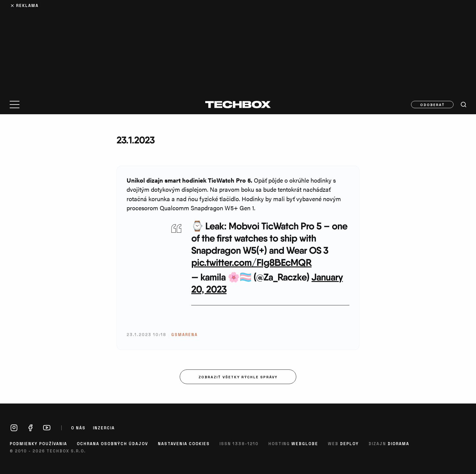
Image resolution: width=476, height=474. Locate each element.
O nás (78, 428)
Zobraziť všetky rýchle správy (238, 377)
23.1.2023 (136, 140)
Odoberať (432, 105)
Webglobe (305, 443)
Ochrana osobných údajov (112, 443)
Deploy (349, 443)
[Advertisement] (238, 46)
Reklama (27, 5)
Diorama (398, 443)
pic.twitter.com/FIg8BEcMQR (251, 262)
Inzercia (104, 428)
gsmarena (184, 334)
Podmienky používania (38, 443)
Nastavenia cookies (184, 443)
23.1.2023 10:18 (146, 334)
